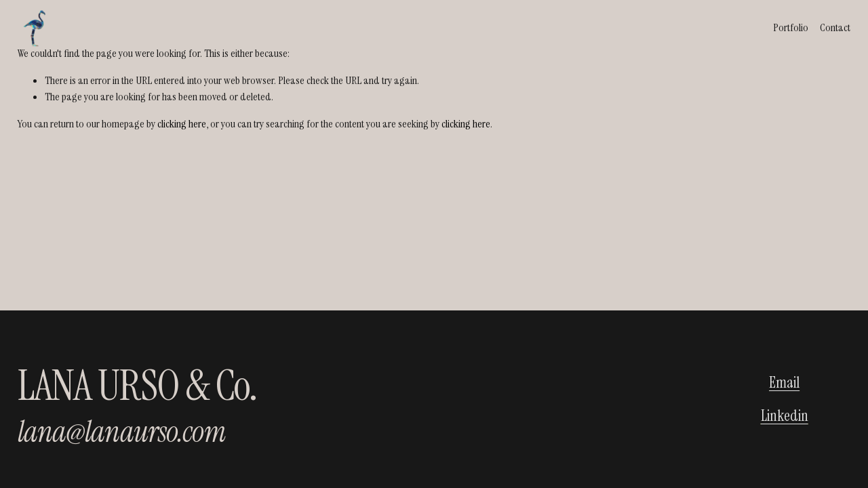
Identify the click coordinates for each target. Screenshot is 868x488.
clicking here (182, 124)
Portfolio (791, 27)
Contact (835, 27)
